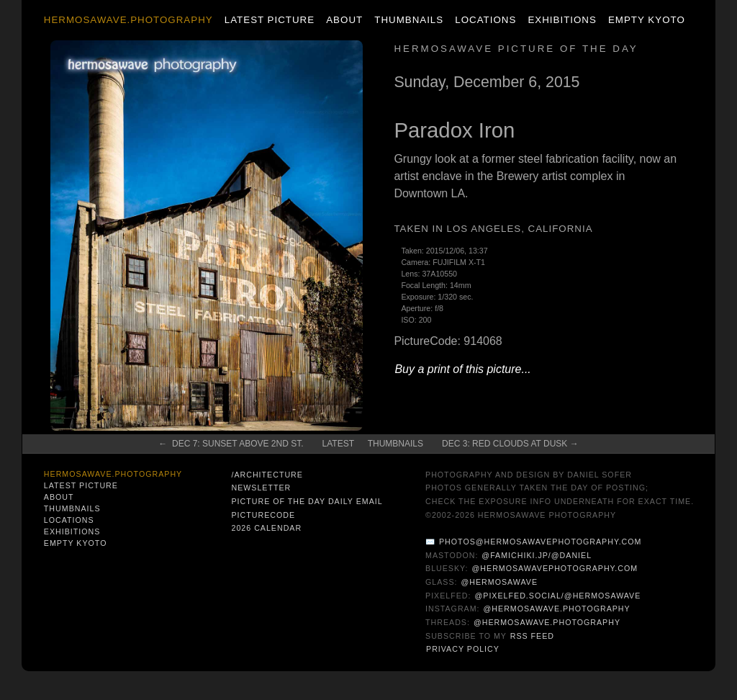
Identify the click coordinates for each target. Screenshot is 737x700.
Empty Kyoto (647, 20)
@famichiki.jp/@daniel (537, 555)
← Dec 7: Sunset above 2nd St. (231, 444)
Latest (338, 444)
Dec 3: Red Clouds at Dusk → (510, 444)
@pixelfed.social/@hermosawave (557, 596)
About (344, 20)
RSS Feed (532, 636)
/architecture (267, 475)
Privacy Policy (463, 649)
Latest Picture (270, 20)
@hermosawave (500, 582)
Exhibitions (562, 20)
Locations (485, 20)
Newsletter (261, 488)
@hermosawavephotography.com (555, 568)
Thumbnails (409, 20)
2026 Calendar (266, 528)
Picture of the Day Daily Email (307, 501)
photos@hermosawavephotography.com (540, 542)
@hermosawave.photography (557, 609)
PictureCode (263, 515)
